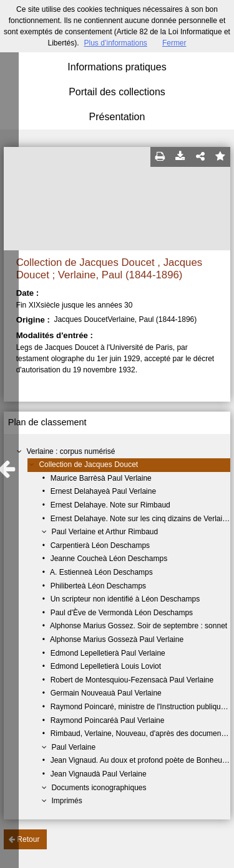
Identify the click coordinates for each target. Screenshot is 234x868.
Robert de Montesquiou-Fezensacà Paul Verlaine (132, 680)
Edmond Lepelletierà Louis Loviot (106, 666)
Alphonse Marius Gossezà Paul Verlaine (117, 639)
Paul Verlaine (73, 747)
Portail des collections (117, 92)
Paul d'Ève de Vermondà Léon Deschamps (122, 613)
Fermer (174, 43)
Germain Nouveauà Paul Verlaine (106, 693)
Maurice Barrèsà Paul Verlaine (101, 478)
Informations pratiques (117, 67)
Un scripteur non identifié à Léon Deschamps (125, 599)
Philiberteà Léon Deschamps (98, 586)
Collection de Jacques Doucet (88, 465)
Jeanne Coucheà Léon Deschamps (109, 559)
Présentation (117, 117)
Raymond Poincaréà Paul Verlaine (108, 720)
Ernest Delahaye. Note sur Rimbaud (110, 505)
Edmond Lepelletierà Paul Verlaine (108, 653)
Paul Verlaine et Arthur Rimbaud (105, 532)
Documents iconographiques (99, 788)
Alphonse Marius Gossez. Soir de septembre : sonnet (139, 626)
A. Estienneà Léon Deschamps (101, 572)
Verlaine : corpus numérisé (71, 451)
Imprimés (66, 801)
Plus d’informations (115, 43)
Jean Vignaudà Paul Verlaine (99, 774)
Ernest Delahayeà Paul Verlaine (103, 491)
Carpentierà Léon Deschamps (100, 545)
